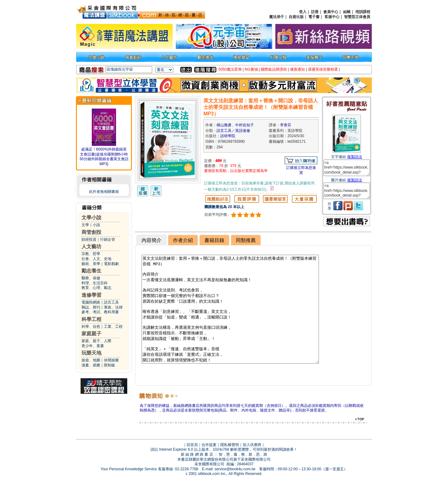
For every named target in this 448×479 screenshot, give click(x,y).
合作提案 (209, 445)
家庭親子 (91, 334)
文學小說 (91, 218)
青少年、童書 (93, 346)
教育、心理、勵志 (96, 288)
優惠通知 (297, 69)
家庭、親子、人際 (96, 341)
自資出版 (296, 17)
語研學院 (228, 136)
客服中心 (332, 17)
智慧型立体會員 (357, 17)
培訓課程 (363, 12)
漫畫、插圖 (91, 365)
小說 (96, 225)
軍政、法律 (113, 307)
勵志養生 (91, 271)
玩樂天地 (91, 353)
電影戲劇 (111, 264)
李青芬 (286, 125)
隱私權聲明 (230, 445)
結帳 (347, 12)
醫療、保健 (91, 278)
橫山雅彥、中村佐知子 (235, 125)
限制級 (110, 365)
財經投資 (89, 240)
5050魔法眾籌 (230, 69)
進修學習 (91, 295)
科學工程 (91, 319)
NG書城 (251, 69)
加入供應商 (252, 445)
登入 (303, 12)
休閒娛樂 (111, 360)
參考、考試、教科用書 (100, 312)
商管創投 (91, 232)
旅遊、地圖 (91, 360)
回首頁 (192, 445)
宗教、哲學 (91, 254)
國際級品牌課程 (274, 69)
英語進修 (243, 131)
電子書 (314, 17)
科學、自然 (91, 327)
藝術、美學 (91, 264)
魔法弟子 (277, 17)
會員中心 (331, 12)
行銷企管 (108, 240)
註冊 (315, 12)
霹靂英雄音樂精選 (323, 69)
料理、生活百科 (95, 283)
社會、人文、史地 (96, 259)
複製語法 (355, 157)
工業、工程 (113, 327)
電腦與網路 (91, 302)
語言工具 (111, 302)
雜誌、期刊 (91, 307)
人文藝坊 (91, 246)
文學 (85, 225)
